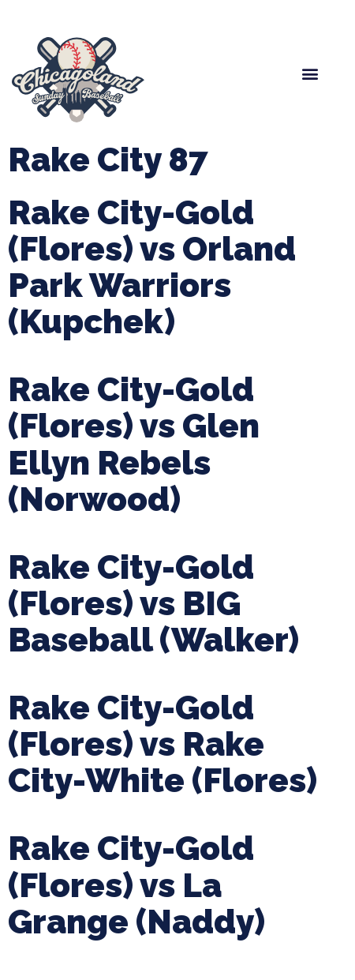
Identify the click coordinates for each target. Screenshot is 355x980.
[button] (310, 74)
